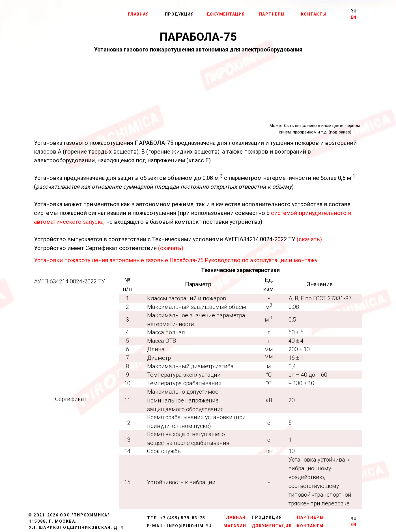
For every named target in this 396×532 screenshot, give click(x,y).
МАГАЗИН (235, 526)
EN (354, 17)
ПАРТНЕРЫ (272, 14)
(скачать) (309, 239)
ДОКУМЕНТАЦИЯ (226, 14)
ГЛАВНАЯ (138, 14)
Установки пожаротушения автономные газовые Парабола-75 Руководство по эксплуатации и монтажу (176, 260)
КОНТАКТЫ (314, 14)
